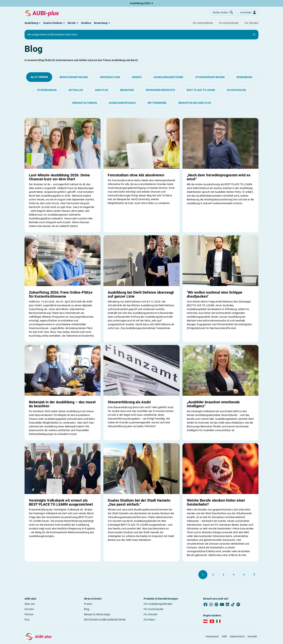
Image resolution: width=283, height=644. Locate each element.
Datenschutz (237, 636)
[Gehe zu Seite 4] (234, 575)
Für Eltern (149, 620)
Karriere (29, 609)
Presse (88, 604)
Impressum (212, 636)
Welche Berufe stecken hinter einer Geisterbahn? (216, 502)
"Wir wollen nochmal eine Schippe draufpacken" (215, 294)
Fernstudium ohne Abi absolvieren (136, 175)
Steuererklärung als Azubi (129, 402)
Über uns (30, 604)
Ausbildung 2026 (141, 3)
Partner (29, 614)
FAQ (27, 620)
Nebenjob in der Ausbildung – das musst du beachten (62, 404)
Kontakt (252, 636)
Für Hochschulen (154, 609)
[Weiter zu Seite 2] (254, 574)
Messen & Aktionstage (97, 614)
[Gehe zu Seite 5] (244, 575)
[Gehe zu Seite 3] (223, 575)
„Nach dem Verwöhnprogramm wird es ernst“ (219, 177)
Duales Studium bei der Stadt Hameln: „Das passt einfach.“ (139, 502)
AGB (224, 636)
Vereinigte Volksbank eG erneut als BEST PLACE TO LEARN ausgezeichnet (61, 502)
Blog (87, 609)
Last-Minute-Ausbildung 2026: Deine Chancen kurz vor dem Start (59, 177)
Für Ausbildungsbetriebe (158, 604)
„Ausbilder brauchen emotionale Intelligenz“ (213, 404)
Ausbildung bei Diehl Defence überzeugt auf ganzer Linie (141, 294)
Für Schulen (151, 614)
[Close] (254, 35)
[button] (32, 23)
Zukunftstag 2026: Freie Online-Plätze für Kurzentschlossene (61, 294)
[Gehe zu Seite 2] (213, 575)
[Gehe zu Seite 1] (203, 575)
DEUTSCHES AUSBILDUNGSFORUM (105, 620)
